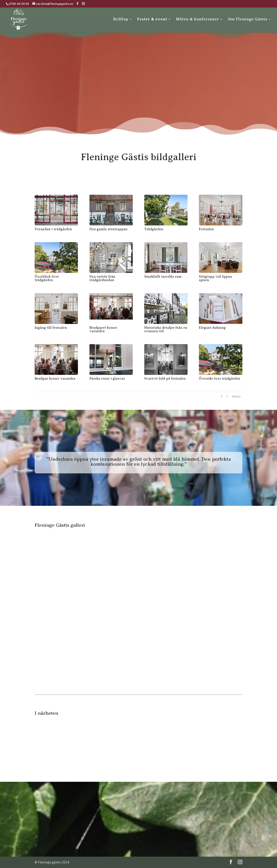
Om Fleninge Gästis (248, 20)
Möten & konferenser (198, 20)
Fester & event (152, 20)
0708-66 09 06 (19, 4)
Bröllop (121, 20)
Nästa (236, 396)
